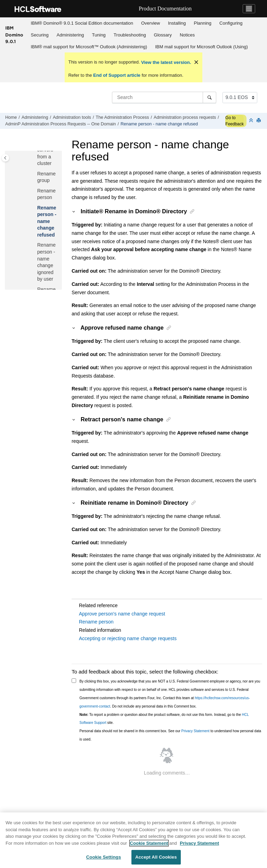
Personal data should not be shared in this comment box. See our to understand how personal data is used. (171, 735)
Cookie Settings (104, 857)
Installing (177, 23)
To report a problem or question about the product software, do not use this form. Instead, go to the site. (164, 719)
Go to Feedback (234, 121)
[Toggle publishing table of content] (5, 158)
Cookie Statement (149, 843)
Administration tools (72, 117)
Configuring (231, 23)
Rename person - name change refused (159, 124)
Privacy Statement (195, 731)
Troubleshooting (130, 35)
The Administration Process (122, 117)
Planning (203, 23)
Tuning (99, 35)
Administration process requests (185, 117)
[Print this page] (259, 121)
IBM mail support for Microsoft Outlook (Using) (201, 47)
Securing (40, 35)
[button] (34, 174)
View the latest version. (165, 62)
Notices (187, 35)
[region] (133, 840)
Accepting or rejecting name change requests (128, 638)
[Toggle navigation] (249, 9)
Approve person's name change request (122, 614)
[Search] (209, 97)
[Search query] (164, 97)
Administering (70, 35)
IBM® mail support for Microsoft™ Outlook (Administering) (89, 47)
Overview (151, 23)
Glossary (163, 35)
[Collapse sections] (252, 121)
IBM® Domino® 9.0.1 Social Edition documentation (82, 23)
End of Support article (117, 75)
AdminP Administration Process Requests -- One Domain (60, 124)
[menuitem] (82, 23)
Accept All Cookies (156, 857)
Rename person (96, 622)
